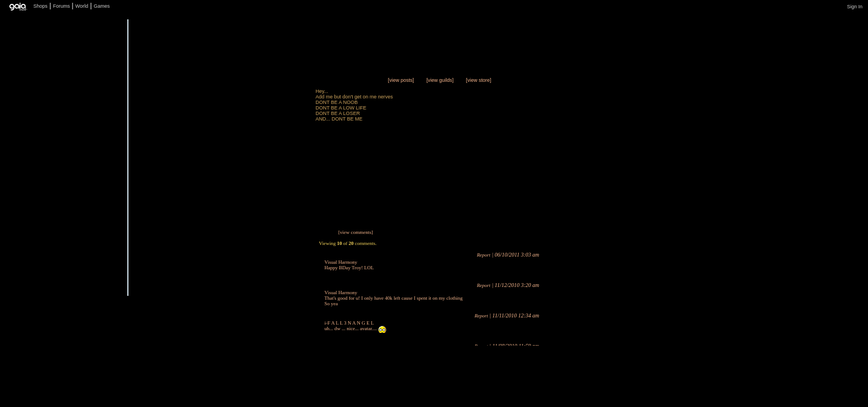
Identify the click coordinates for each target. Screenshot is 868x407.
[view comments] (356, 232)
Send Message (276, 275)
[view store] (479, 80)
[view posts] (401, 80)
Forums (62, 6)
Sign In (855, 7)
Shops (40, 6)
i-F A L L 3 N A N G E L (349, 323)
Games (102, 6)
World (82, 6)
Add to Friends (276, 297)
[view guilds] (440, 80)
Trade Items (276, 252)
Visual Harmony (341, 262)
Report (484, 255)
